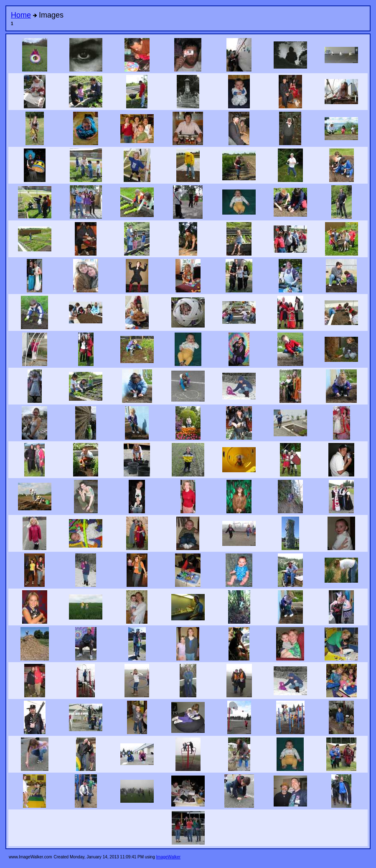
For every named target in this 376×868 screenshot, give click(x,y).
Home (21, 15)
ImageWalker (169, 857)
